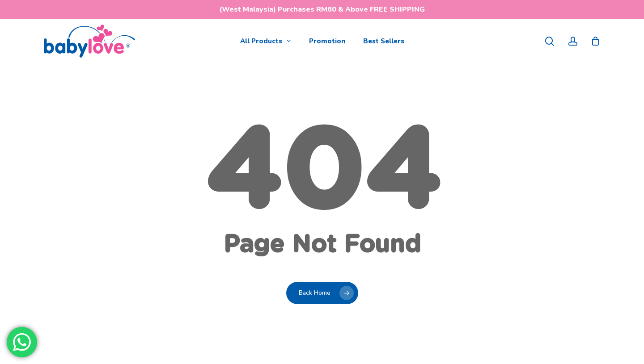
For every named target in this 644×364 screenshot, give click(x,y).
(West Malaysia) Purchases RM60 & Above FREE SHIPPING (322, 9)
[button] (627, 5)
